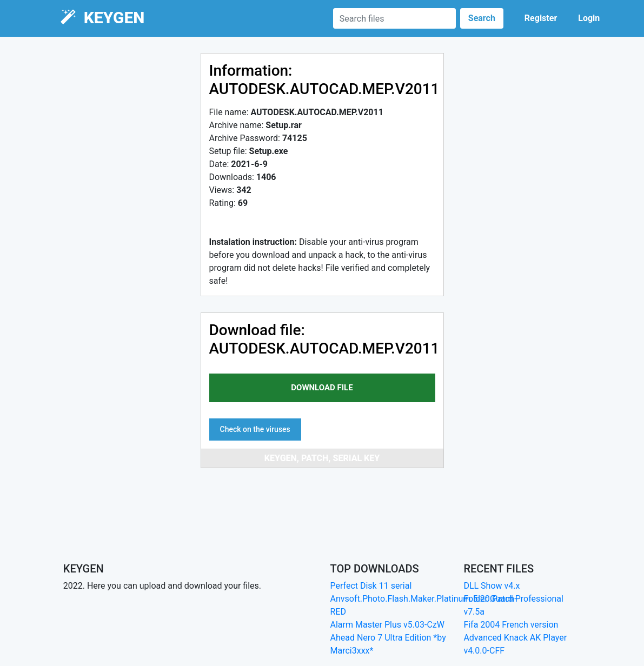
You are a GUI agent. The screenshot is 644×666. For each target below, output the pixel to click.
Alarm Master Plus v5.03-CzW (387, 625)
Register (541, 18)
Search (482, 18)
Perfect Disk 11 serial (371, 586)
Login (589, 18)
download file (322, 388)
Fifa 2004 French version (511, 625)
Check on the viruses (255, 429)
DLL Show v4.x (492, 586)
